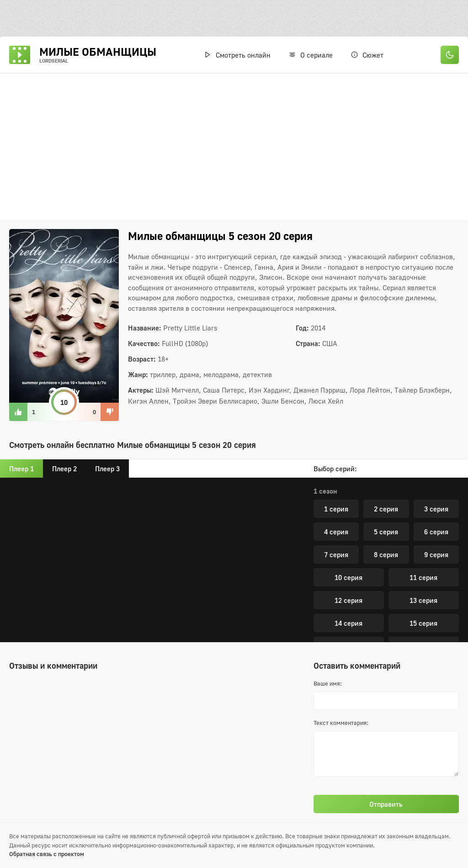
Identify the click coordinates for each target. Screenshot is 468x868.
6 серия (436, 638)
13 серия (423, 483)
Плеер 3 (107, 469)
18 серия (348, 552)
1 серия (336, 615)
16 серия (348, 529)
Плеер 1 (21, 469)
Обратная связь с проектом (47, 854)
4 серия (336, 638)
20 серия (386, 575)
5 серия (386, 638)
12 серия (348, 483)
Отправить (386, 804)
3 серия (436, 615)
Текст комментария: (341, 723)
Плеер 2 (64, 469)
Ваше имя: (328, 683)
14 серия (348, 506)
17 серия (423, 529)
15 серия (423, 506)
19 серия (423, 552)
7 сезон (325, 597)
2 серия (386, 615)
